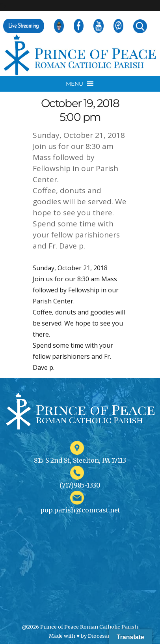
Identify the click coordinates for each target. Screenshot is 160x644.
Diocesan (100, 636)
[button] (74, 84)
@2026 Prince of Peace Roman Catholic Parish (80, 627)
